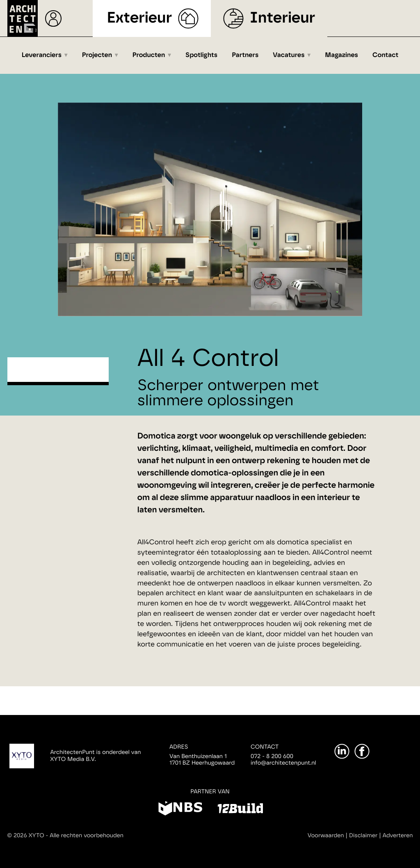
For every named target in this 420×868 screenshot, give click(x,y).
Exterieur (140, 18)
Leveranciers (42, 55)
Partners (245, 55)
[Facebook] (362, 751)
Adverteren (398, 836)
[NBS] (180, 810)
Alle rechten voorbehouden (87, 836)
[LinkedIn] (342, 751)
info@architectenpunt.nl (283, 763)
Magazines (341, 55)
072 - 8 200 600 (272, 756)
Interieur (282, 18)
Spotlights (201, 55)
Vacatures (289, 55)
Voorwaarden (326, 836)
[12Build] (240, 810)
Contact (385, 55)
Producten (149, 55)
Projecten (97, 55)
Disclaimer (363, 836)
